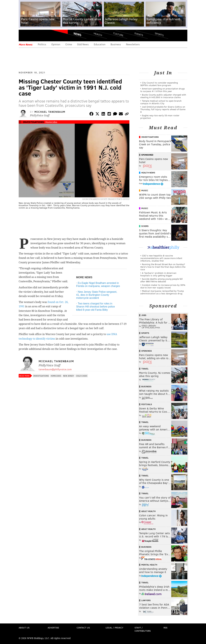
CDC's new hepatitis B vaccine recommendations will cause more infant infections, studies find (161, 258)
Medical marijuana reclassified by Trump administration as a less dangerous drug (162, 292)
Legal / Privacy (114, 628)
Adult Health (148, 511)
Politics (42, 44)
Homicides (51, 122)
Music (145, 190)
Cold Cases (82, 376)
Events (139, 34)
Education (100, 44)
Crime (69, 44)
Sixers (145, 226)
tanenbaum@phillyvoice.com (55, 369)
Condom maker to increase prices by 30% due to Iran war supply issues (163, 286)
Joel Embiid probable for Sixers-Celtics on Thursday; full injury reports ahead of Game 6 (163, 109)
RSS (165, 628)
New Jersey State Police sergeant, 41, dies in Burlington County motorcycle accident (97, 295)
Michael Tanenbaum (50, 112)
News (77, 34)
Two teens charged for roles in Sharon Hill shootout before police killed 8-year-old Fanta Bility (95, 307)
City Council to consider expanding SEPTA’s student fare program (159, 84)
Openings (147, 351)
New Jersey (69, 376)
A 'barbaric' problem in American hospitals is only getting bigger (158, 274)
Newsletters (133, 44)
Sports (159, 34)
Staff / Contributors (143, 629)
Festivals (147, 404)
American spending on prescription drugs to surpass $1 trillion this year (163, 90)
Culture (118, 34)
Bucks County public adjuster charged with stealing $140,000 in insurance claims (163, 96)
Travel (145, 369)
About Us (24, 628)
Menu (24, 35)
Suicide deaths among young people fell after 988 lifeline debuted (162, 280)
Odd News (83, 44)
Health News (148, 173)
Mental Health (149, 565)
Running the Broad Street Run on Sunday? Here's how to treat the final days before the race (163, 267)
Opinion (56, 44)
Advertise (53, 628)
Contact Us (83, 628)
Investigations (33, 122)
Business (116, 44)
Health (98, 34)
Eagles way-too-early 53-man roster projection (160, 117)
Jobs (144, 315)
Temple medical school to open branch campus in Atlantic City (161, 102)
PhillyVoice (41, 35)
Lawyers (146, 600)
